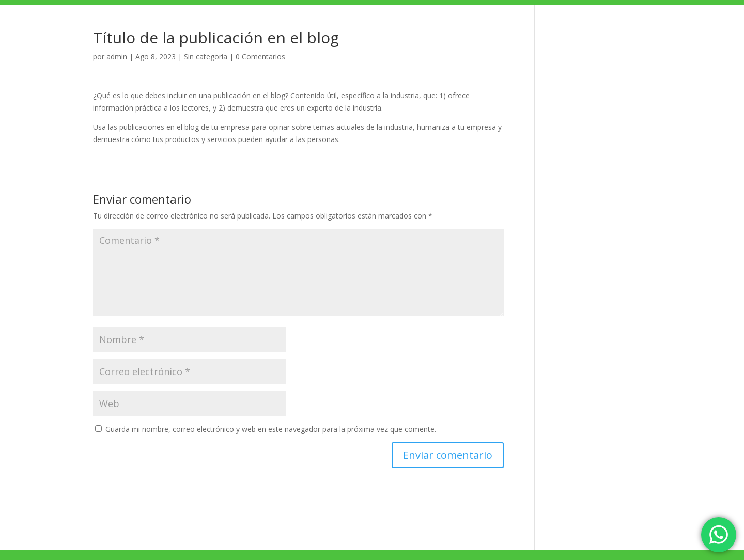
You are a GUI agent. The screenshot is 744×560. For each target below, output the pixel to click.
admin (117, 57)
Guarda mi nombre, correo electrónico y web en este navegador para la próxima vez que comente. (271, 429)
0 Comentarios (260, 57)
